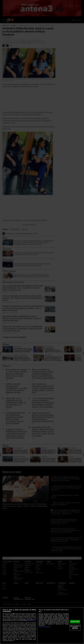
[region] (42, 626)
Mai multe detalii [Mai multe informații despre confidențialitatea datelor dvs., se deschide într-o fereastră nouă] (32, 621)
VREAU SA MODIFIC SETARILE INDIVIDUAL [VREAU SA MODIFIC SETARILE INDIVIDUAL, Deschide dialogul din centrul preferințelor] (75, 627)
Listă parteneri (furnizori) (44, 627)
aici (29, 632)
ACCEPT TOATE (75, 622)
